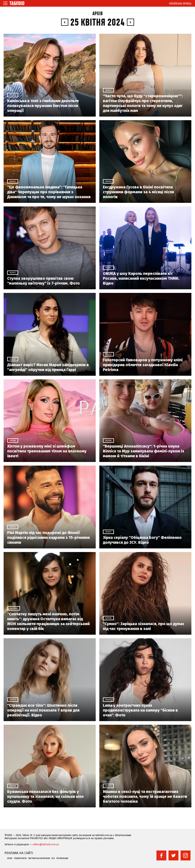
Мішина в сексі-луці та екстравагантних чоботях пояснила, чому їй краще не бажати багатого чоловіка (145, 796)
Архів (98, 14)
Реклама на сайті (19, 853)
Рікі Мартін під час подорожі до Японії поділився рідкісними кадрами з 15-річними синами (48, 537)
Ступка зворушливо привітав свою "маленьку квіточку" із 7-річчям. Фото (44, 281)
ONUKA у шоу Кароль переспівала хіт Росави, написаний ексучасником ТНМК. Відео (141, 278)
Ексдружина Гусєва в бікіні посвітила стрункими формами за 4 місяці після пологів (138, 192)
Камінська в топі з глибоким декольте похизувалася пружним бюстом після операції (43, 106)
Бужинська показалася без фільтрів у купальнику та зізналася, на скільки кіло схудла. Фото (46, 796)
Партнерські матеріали (39, 858)
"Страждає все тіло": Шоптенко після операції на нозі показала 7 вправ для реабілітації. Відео (43, 710)
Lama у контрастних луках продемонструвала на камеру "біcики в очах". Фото (140, 710)
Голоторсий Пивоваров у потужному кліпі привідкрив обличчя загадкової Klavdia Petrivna (143, 365)
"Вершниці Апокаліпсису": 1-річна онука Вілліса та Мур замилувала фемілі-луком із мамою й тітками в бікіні (144, 451)
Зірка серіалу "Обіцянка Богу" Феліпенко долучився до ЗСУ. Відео (142, 540)
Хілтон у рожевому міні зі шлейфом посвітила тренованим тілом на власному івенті (47, 451)
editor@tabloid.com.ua (46, 844)
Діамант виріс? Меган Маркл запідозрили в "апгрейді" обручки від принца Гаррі (48, 367)
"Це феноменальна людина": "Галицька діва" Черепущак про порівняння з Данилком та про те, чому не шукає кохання (49, 192)
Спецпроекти (20, 858)
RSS (53, 858)
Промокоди (62, 858)
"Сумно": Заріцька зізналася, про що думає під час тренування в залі (144, 626)
